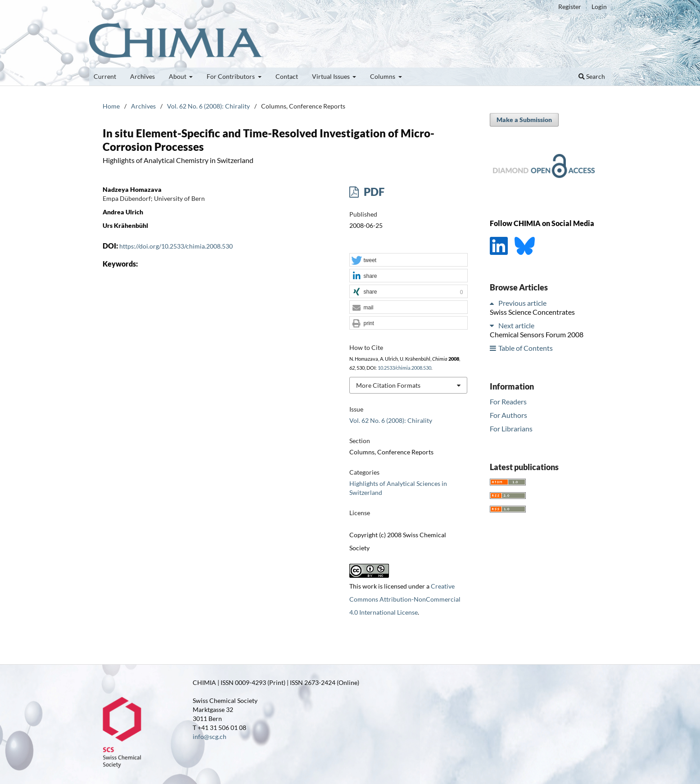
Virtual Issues (332, 76)
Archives (142, 76)
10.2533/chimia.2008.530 (404, 368)
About (178, 76)
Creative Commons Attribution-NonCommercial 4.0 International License (405, 599)
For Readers (508, 401)
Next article (516, 325)
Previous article (522, 303)
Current (105, 76)
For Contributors (231, 76)
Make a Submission (524, 120)
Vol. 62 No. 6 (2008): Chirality (208, 106)
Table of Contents (526, 348)
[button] (408, 260)
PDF (373, 192)
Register (570, 7)
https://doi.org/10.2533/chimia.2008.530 (176, 246)
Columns (383, 76)
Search (592, 76)
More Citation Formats (388, 385)
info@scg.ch (210, 736)
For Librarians (511, 428)
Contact (287, 76)
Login (599, 7)
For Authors (508, 415)
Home (111, 106)
